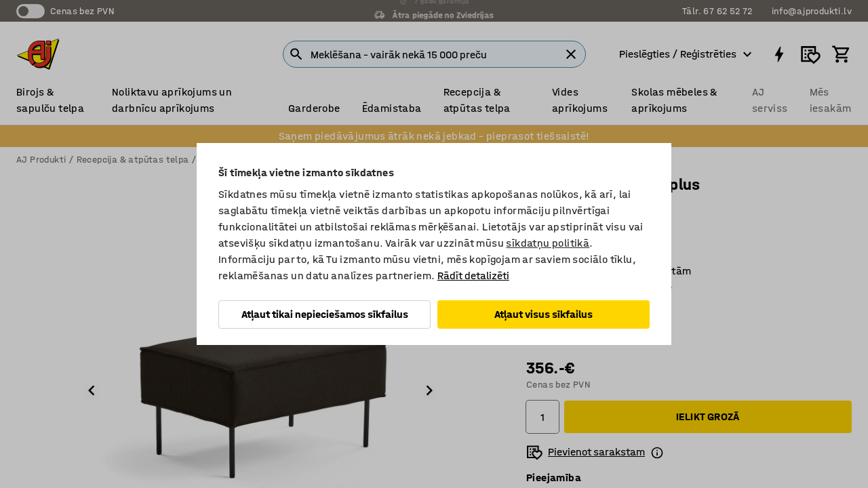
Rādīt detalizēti (473, 276)
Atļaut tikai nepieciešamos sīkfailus (325, 314)
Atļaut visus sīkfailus (544, 314)
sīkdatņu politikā (548, 243)
